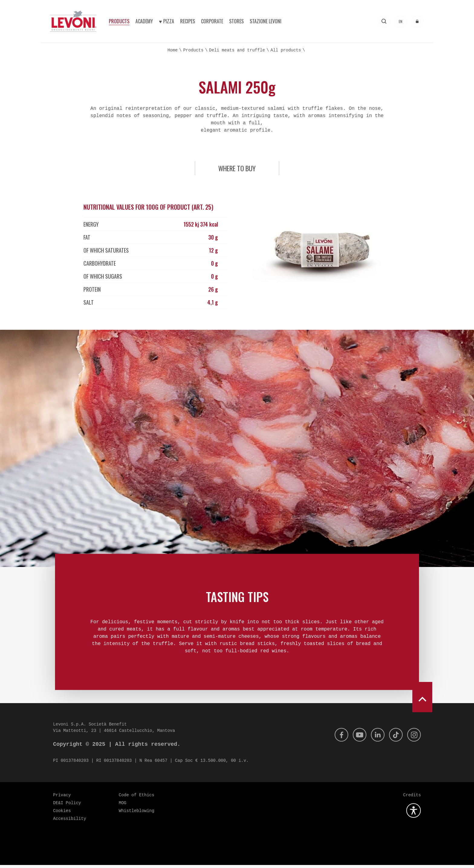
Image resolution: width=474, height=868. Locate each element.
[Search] (384, 21)
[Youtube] (356, 738)
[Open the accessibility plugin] (414, 814)
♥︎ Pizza (167, 21)
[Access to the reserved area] (417, 21)
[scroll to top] (422, 700)
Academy (144, 21)
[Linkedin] (375, 738)
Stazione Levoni (266, 21)
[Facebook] (337, 738)
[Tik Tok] (394, 738)
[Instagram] (414, 738)
